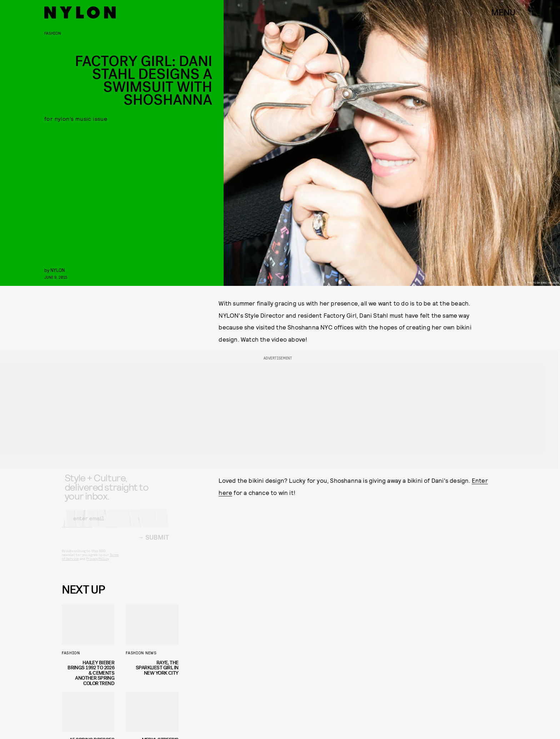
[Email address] (115, 524)
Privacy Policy (97, 564)
